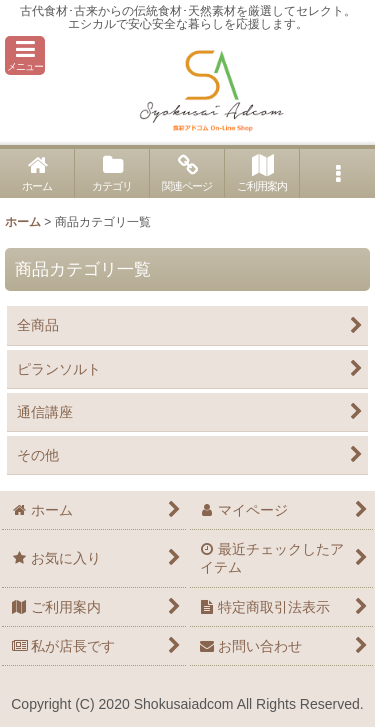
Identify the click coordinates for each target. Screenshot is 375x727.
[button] (25, 55)
